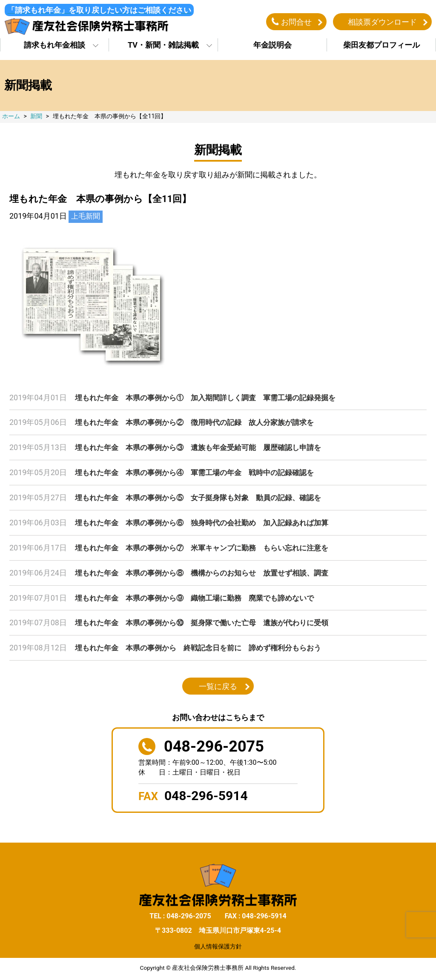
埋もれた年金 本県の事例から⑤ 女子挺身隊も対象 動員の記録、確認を (205, 498)
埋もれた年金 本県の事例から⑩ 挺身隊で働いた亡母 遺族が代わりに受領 (209, 622)
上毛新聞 (86, 218)
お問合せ (296, 23)
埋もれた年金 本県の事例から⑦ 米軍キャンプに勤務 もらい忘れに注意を (209, 548)
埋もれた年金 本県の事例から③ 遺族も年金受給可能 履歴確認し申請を (205, 449)
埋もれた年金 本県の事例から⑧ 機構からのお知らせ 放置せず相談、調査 (209, 572)
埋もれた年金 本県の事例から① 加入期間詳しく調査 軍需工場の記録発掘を (213, 400)
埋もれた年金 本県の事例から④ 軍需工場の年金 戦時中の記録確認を (201, 474)
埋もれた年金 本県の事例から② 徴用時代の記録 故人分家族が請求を (201, 424)
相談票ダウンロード (382, 23)
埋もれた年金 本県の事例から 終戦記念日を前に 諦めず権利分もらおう (205, 646)
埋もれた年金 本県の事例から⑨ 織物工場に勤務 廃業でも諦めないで (201, 597)
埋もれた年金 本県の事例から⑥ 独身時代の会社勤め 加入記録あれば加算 (209, 523)
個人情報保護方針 (218, 945)
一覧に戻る (218, 685)
